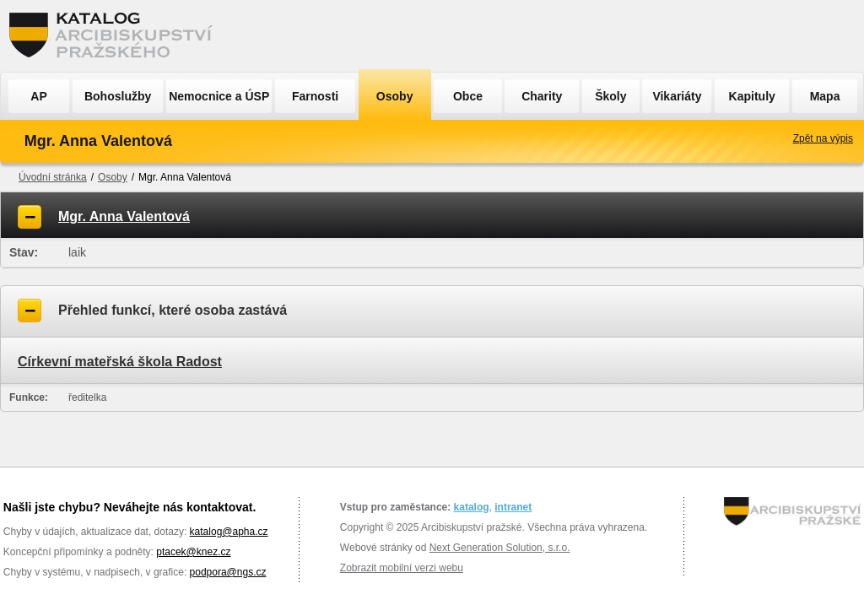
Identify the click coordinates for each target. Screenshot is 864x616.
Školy (610, 96)
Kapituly (752, 96)
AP (38, 96)
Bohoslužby (118, 96)
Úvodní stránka (53, 177)
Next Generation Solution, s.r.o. (500, 548)
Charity (542, 96)
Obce (468, 96)
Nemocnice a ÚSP (219, 96)
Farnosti (315, 96)
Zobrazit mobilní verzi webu (402, 568)
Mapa (825, 96)
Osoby (395, 96)
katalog (472, 507)
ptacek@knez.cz (193, 552)
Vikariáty (677, 96)
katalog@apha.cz (229, 532)
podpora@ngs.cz (228, 572)
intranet (513, 507)
